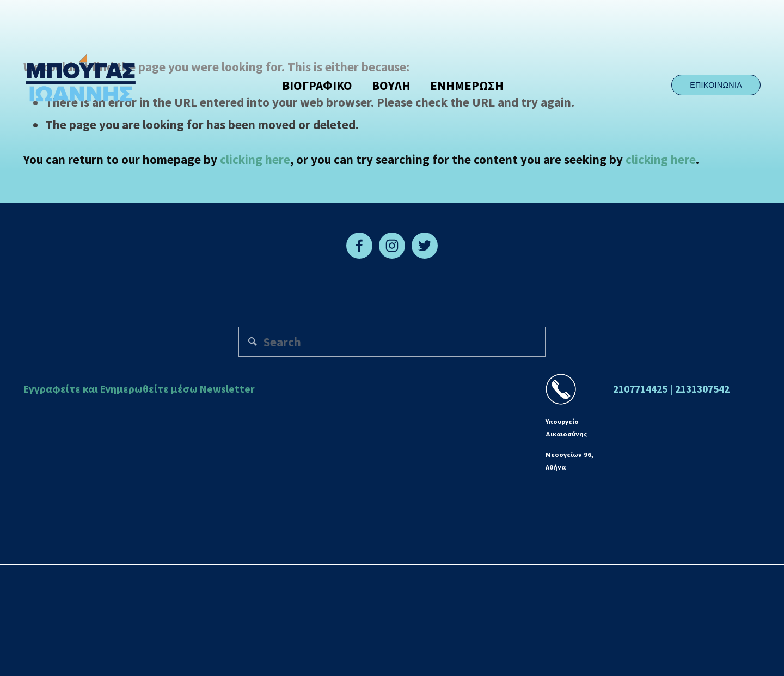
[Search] (392, 342)
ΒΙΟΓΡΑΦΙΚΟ (317, 85)
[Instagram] (392, 246)
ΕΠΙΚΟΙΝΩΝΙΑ (716, 85)
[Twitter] (425, 246)
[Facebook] (359, 246)
